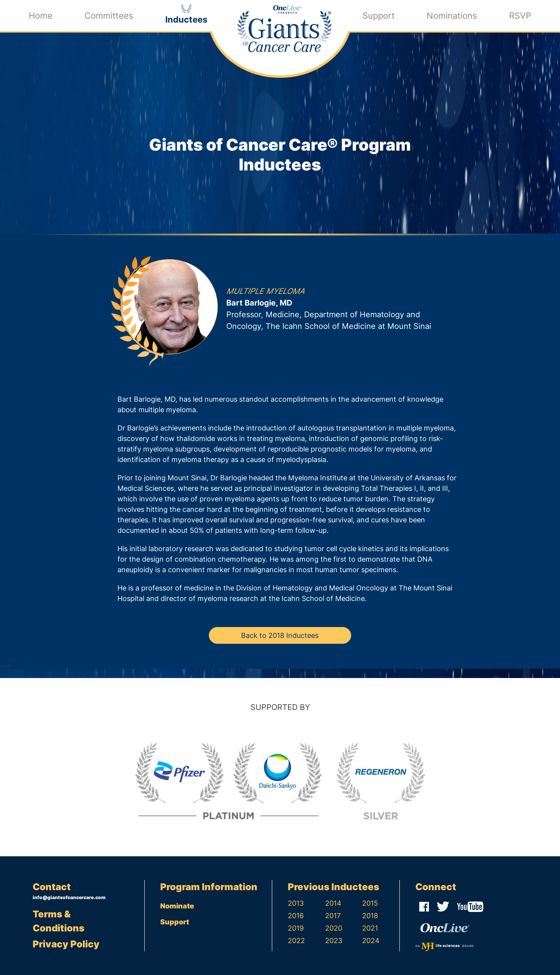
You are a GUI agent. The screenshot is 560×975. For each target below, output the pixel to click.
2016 (296, 916)
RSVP (520, 15)
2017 (333, 916)
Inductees (186, 19)
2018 (370, 916)
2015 (370, 903)
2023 (334, 941)
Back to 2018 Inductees (280, 635)
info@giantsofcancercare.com (69, 897)
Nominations (452, 15)
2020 (334, 928)
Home (41, 15)
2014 (333, 903)
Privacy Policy (66, 944)
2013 (296, 903)
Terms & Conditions (59, 921)
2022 (296, 941)
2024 (371, 941)
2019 (296, 928)
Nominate (177, 906)
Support (379, 15)
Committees (109, 15)
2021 (370, 928)
